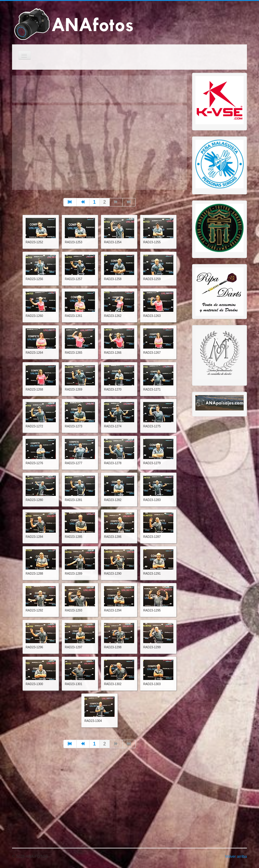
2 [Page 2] (105, 202)
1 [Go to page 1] (95, 202)
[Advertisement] (99, 148)
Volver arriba (236, 856)
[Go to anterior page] (83, 202)
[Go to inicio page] (70, 202)
